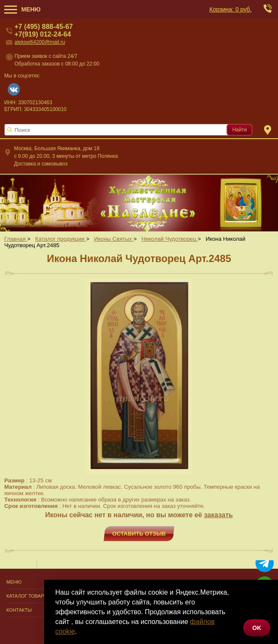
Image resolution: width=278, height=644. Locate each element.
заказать (218, 515)
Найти (239, 130)
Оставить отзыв (139, 534)
